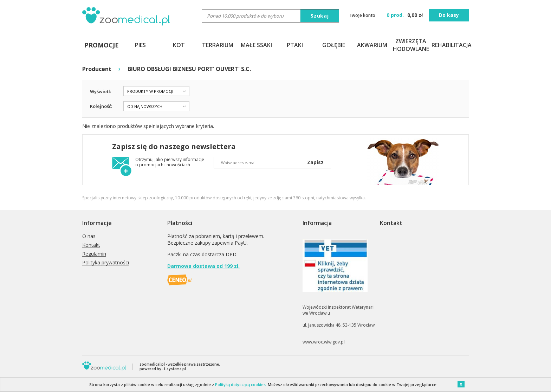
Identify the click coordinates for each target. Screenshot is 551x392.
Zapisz (315, 162)
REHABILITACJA (449, 45)
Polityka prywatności (106, 263)
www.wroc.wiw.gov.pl (324, 342)
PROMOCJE (102, 45)
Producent (97, 69)
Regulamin (94, 254)
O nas (89, 236)
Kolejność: (101, 106)
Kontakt (91, 245)
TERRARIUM (218, 45)
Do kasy (449, 15)
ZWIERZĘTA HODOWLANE (411, 45)
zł (405, 15)
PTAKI (295, 45)
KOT (179, 45)
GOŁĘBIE (334, 45)
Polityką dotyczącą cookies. (241, 384)
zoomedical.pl (152, 364)
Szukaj (320, 16)
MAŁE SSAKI (256, 45)
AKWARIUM (372, 45)
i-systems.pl (175, 369)
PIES (140, 45)
